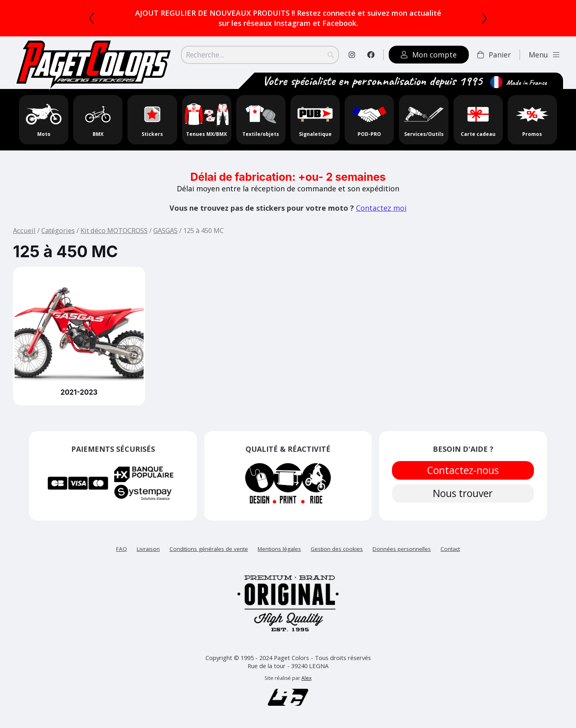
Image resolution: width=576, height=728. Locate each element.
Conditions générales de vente (209, 549)
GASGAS (165, 230)
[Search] (260, 55)
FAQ (122, 549)
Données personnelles (402, 549)
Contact (450, 549)
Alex (306, 678)
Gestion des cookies (337, 549)
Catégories (58, 230)
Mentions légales (279, 549)
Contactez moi (381, 208)
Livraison (148, 549)
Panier (494, 55)
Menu (544, 55)
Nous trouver (463, 495)
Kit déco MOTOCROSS (114, 230)
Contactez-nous (463, 471)
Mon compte (429, 55)
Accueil (24, 230)
